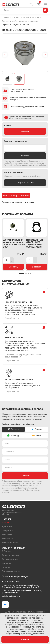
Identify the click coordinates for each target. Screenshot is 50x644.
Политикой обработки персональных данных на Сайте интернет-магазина (21, 491)
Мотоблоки (7, 539)
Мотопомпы (8, 535)
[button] (21, 274)
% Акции (6, 522)
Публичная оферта (11, 571)
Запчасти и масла (10, 543)
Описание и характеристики (16, 196)
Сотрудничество (10, 559)
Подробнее (12, 319)
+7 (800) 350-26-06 (11, 582)
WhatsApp (13, 436)
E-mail (37, 436)
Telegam (37, 430)
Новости (6, 567)
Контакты (6, 563)
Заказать (25, 132)
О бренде (6, 551)
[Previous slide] (5, 55)
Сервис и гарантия (11, 555)
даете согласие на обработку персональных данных (24, 163)
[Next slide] (45, 55)
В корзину (13, 267)
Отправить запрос (25, 183)
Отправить (25, 476)
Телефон (13, 430)
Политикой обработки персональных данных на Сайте (25, 165)
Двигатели (7, 526)
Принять (25, 639)
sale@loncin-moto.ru (11, 596)
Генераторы (8, 530)
